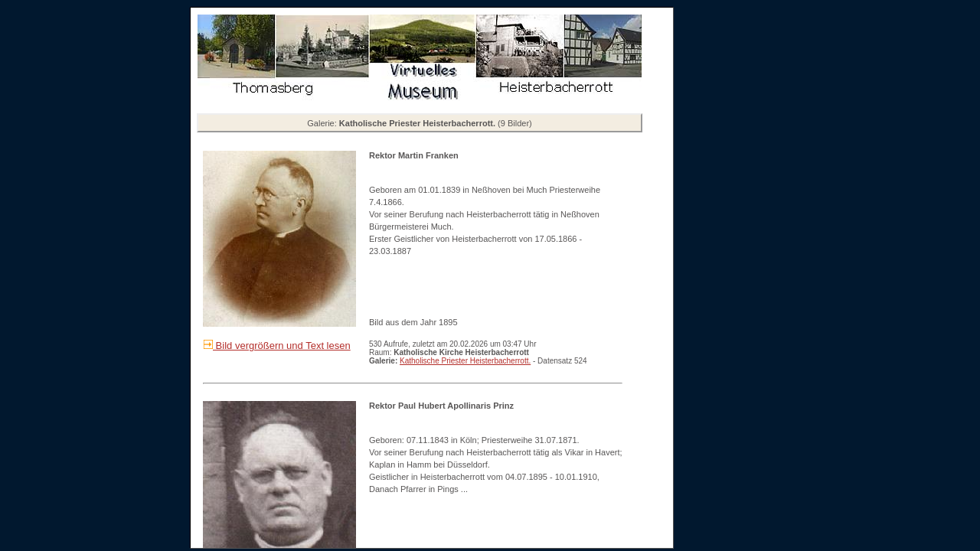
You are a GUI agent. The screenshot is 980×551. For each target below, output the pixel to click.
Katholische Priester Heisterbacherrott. (465, 361)
